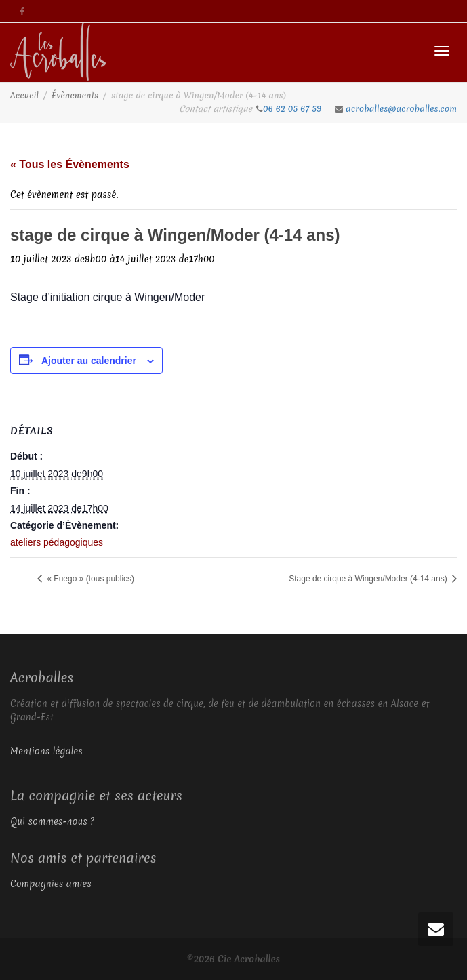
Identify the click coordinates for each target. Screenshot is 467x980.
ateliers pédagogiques (57, 542)
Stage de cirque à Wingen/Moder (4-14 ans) (369, 579)
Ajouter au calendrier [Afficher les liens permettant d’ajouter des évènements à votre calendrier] (89, 361)
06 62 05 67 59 (293, 109)
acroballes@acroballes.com (401, 109)
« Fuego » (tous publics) (89, 579)
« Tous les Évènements (70, 164)
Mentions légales (46, 751)
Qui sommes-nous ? (52, 821)
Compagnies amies (51, 884)
